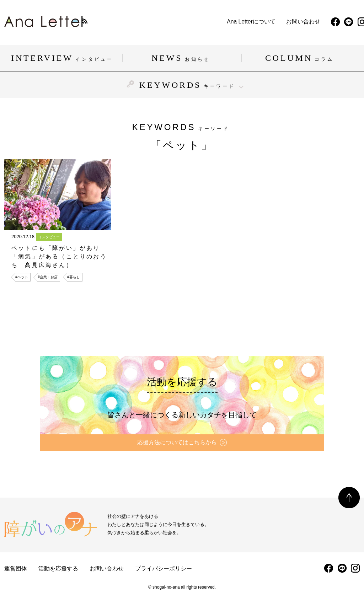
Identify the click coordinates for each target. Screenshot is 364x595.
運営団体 (16, 569)
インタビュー (49, 237)
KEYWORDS (182, 85)
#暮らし (74, 277)
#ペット (22, 277)
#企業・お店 (48, 277)
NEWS (182, 58)
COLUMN (301, 58)
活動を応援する (58, 569)
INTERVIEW (63, 58)
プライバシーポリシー (164, 569)
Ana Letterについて (152, 22)
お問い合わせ (204, 22)
